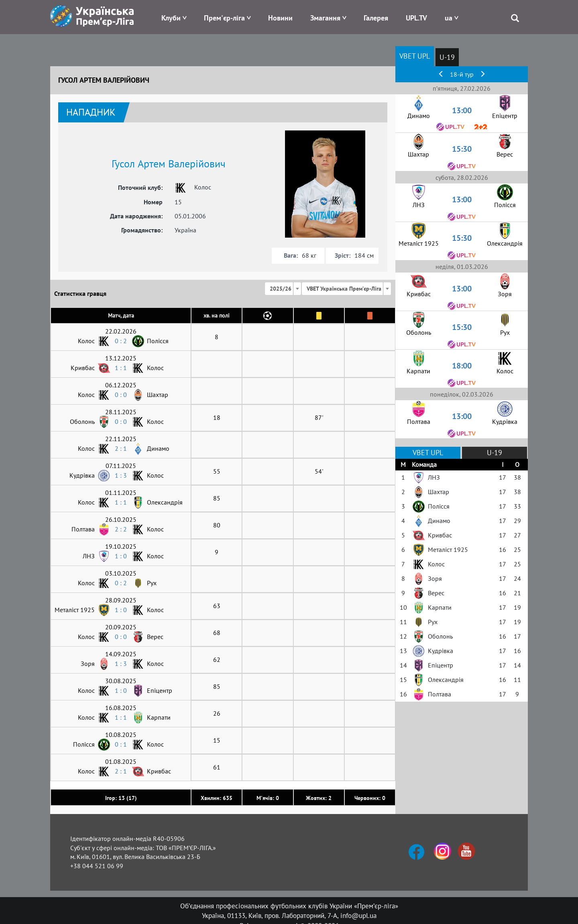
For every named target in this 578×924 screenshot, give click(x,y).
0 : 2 (121, 341)
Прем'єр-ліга (224, 18)
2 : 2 (121, 529)
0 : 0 (121, 395)
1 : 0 (121, 556)
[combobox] (283, 289)
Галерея (376, 18)
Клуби (171, 18)
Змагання (325, 18)
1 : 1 (121, 368)
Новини (280, 18)
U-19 (447, 57)
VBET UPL (415, 56)
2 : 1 (121, 448)
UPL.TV (416, 18)
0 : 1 (121, 744)
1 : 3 (121, 475)
